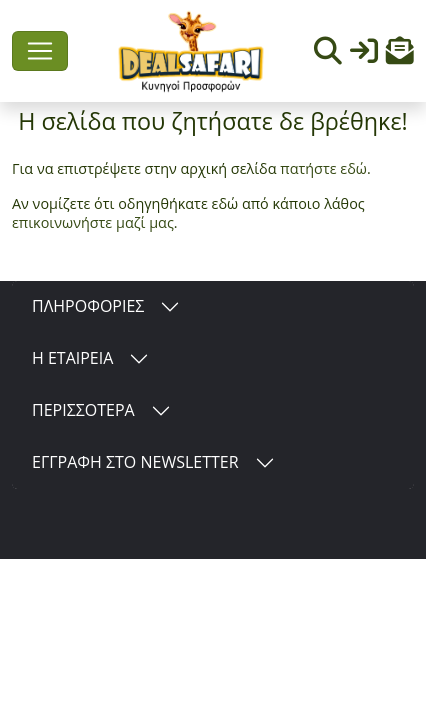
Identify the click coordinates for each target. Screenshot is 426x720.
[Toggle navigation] (40, 51)
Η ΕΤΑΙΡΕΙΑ (72, 358)
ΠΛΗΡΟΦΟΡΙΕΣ (88, 306)
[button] (400, 55)
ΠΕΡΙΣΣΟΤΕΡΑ (83, 410)
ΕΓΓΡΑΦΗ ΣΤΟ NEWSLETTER (135, 462)
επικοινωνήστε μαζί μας (93, 222)
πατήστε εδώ (323, 168)
